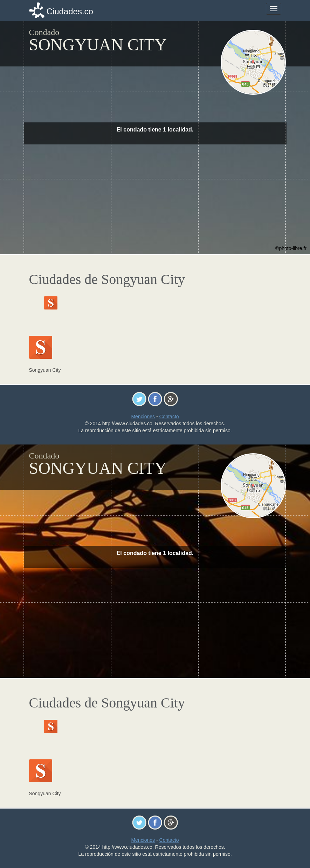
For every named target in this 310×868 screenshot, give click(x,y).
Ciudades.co (70, 11)
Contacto (169, 417)
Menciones (143, 417)
